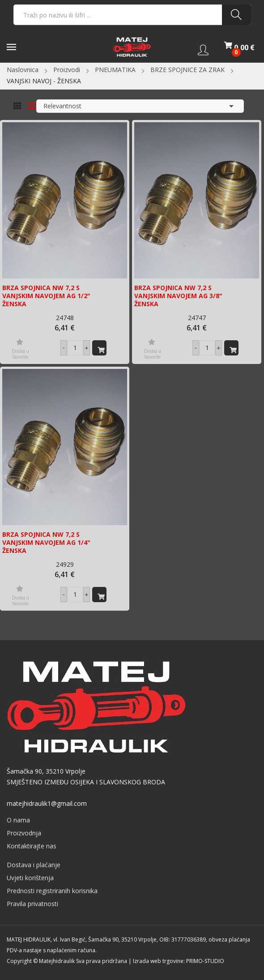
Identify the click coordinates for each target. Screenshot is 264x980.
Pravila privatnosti (32, 904)
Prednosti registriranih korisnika (52, 891)
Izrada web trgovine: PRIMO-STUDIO (179, 961)
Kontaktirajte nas (32, 846)
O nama (18, 820)
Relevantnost (140, 106)
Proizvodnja (24, 833)
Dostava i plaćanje (34, 865)
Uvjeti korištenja (30, 878)
